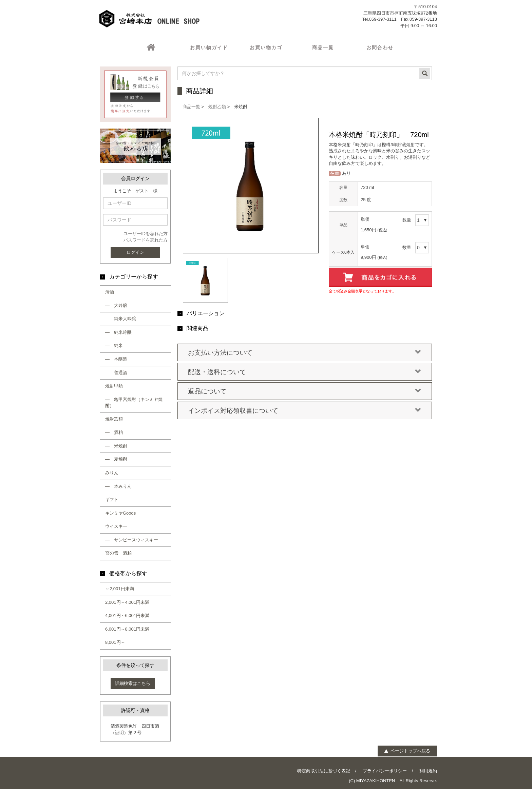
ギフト (112, 499)
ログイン (135, 252)
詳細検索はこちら (133, 683)
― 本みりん (118, 486)
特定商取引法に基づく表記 (324, 771)
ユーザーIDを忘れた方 (146, 234)
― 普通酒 (116, 373)
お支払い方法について (305, 353)
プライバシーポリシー (385, 771)
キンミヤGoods (120, 513)
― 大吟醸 (116, 305)
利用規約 (428, 771)
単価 (365, 219)
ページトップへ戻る (407, 751)
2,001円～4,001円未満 (127, 602)
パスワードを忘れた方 (146, 240)
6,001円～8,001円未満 (127, 629)
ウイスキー (116, 526)
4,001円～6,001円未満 (127, 615)
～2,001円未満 (120, 589)
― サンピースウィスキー (132, 540)
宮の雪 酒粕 (118, 553)
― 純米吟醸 (118, 332)
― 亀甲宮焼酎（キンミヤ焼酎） (134, 403)
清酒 (110, 292)
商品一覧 (191, 107)
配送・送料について (305, 372)
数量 (407, 220)
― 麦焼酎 (116, 459)
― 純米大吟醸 (121, 319)
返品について (305, 391)
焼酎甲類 (114, 386)
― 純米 (114, 345)
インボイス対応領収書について (305, 411)
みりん (112, 473)
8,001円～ (115, 642)
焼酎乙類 (114, 419)
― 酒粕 (114, 432)
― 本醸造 (116, 359)
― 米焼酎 (116, 446)
